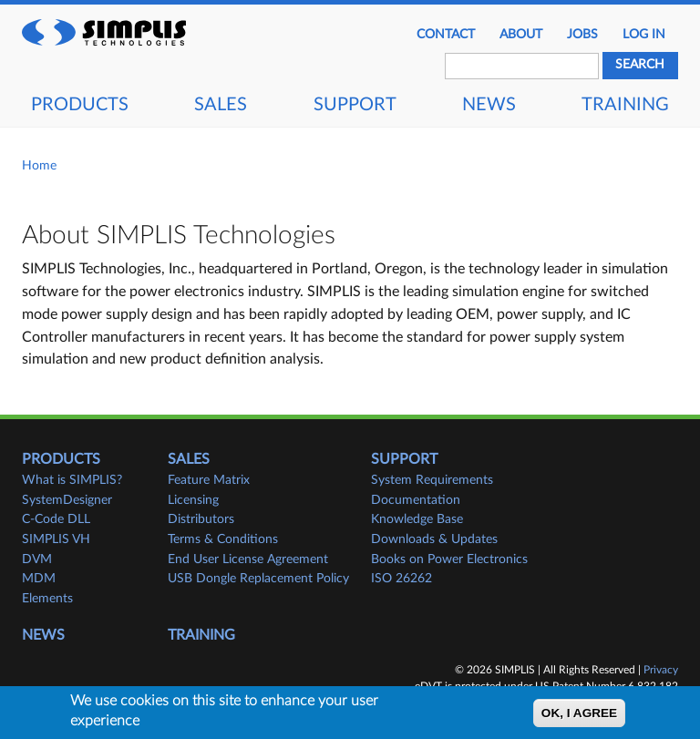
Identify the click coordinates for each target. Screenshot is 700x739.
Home (39, 166)
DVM (37, 559)
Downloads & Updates (434, 539)
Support (355, 105)
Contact (446, 35)
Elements (47, 599)
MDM (39, 579)
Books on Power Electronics (449, 559)
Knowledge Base (417, 519)
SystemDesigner (67, 500)
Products (80, 105)
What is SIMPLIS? (72, 480)
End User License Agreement (248, 559)
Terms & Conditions (223, 539)
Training (625, 105)
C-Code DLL (56, 519)
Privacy (661, 670)
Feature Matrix (209, 480)
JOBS (582, 35)
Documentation (416, 500)
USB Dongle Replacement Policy (258, 579)
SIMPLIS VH (56, 539)
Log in (644, 35)
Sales (221, 105)
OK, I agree (579, 714)
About (521, 35)
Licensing (193, 500)
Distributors (201, 519)
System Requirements (432, 480)
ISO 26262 (401, 579)
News (489, 105)
